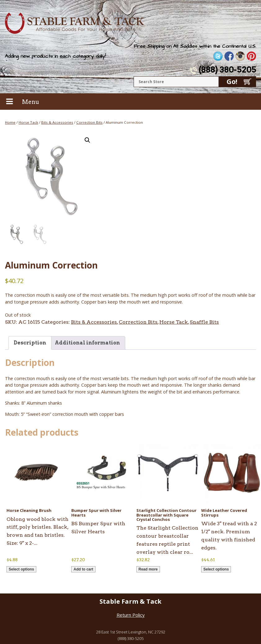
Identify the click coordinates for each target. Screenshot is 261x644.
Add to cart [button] (83, 569)
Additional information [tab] (87, 343)
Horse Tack (28, 122)
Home (10, 122)
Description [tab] (30, 343)
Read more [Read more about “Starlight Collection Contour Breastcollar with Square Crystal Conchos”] (148, 569)
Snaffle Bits (204, 322)
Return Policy (131, 615)
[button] (87, 140)
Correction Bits (89, 122)
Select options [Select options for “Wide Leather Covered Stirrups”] (216, 569)
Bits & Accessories (57, 122)
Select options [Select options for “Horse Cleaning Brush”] (21, 569)
